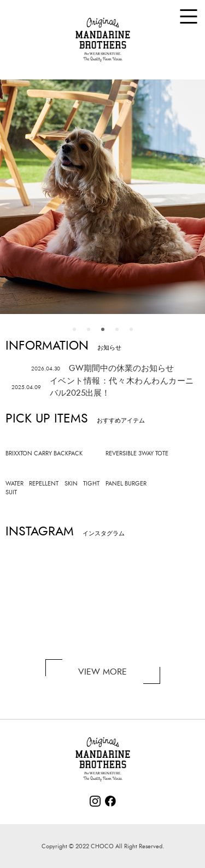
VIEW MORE (102, 672)
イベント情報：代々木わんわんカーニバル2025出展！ (103, 387)
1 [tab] (74, 329)
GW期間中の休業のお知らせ (102, 369)
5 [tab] (131, 329)
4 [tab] (117, 329)
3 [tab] (103, 329)
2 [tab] (89, 329)
